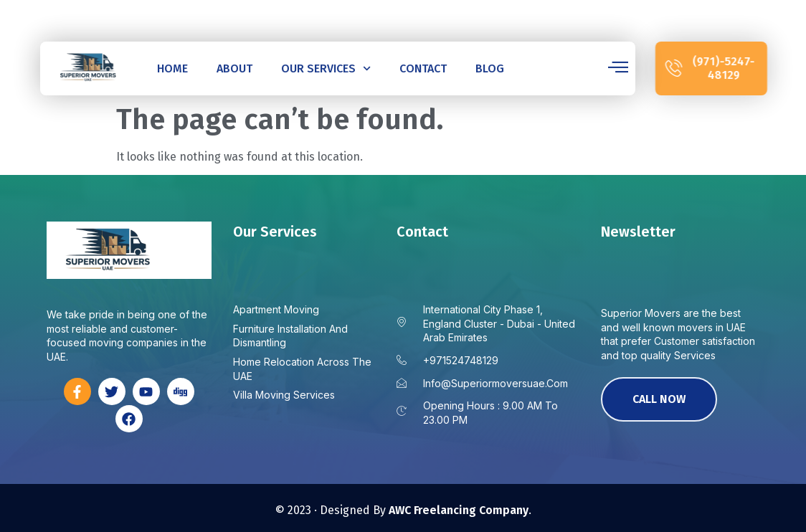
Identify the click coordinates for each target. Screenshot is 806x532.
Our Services (325, 68)
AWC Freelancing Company (459, 510)
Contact (422, 68)
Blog (489, 68)
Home (172, 68)
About (234, 68)
